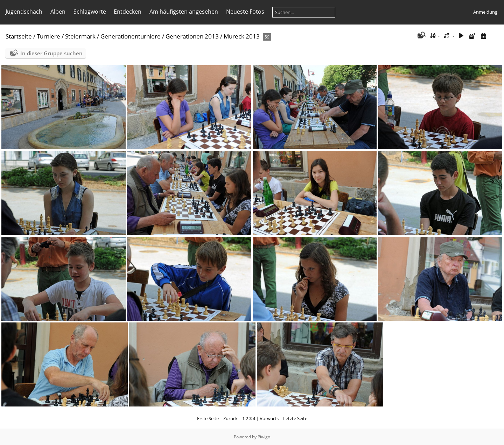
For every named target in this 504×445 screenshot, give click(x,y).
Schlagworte (90, 12)
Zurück (230, 418)
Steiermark (80, 36)
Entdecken (128, 12)
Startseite (19, 36)
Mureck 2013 (242, 36)
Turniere (48, 36)
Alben (58, 12)
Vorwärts (269, 418)
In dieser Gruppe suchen (51, 53)
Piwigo (264, 437)
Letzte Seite (295, 418)
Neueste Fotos (245, 12)
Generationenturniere (131, 36)
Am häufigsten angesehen (184, 12)
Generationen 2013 (192, 36)
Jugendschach (24, 12)
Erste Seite (208, 418)
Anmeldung (485, 12)
